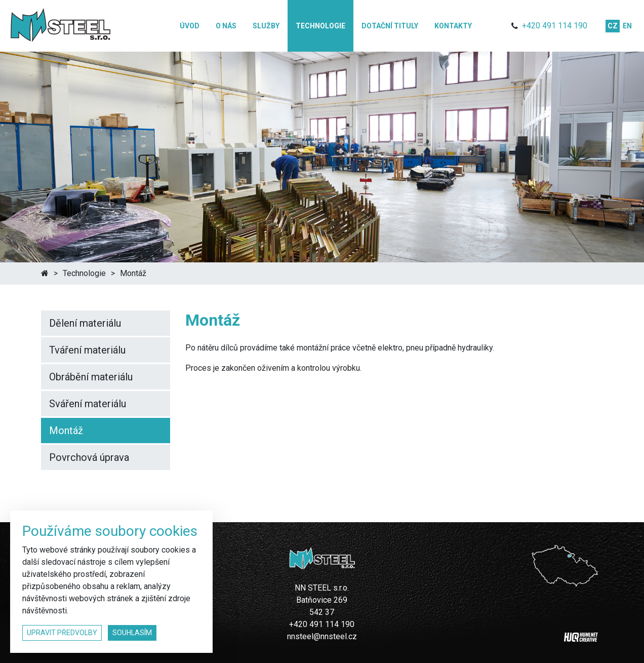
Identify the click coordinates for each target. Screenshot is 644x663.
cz (613, 26)
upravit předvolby (62, 633)
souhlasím (132, 633)
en (627, 26)
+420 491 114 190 (555, 26)
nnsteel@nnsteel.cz (322, 636)
